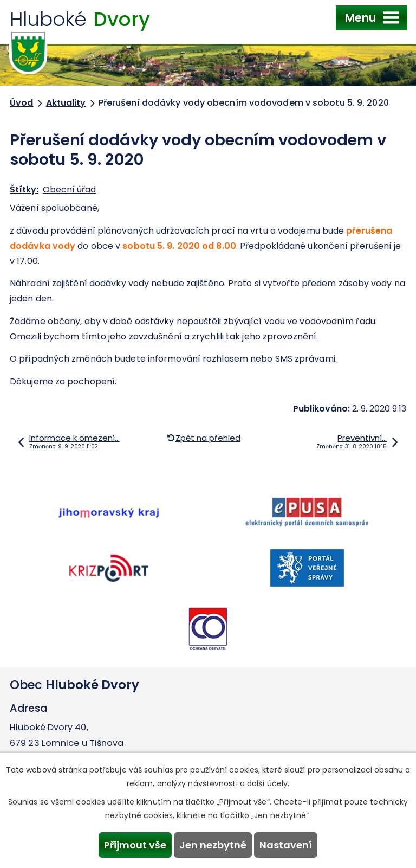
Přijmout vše (135, 845)
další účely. (268, 783)
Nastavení (286, 845)
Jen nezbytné (213, 845)
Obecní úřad (69, 189)
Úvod (21, 103)
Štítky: (24, 189)
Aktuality (66, 103)
